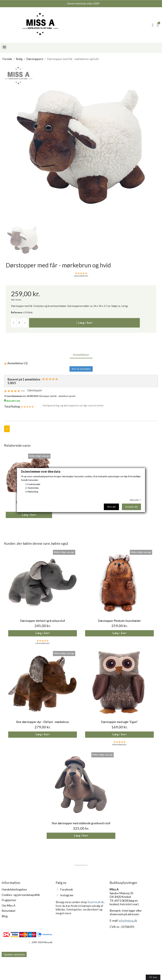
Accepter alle (131, 507)
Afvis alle (111, 507)
